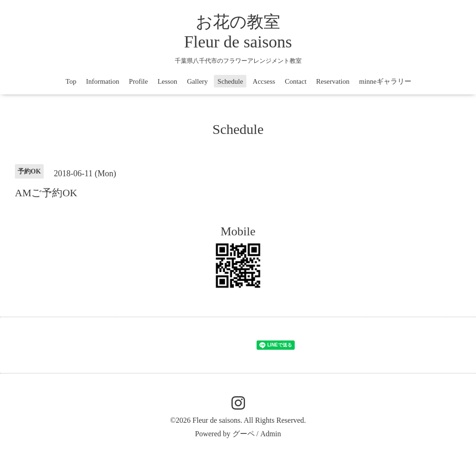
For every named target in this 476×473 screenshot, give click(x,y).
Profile (138, 81)
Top (71, 81)
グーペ (244, 434)
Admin (271, 434)
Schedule (230, 81)
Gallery (197, 81)
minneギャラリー (385, 81)
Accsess (264, 81)
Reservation (333, 81)
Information (103, 81)
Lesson (168, 81)
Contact (296, 81)
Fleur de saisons (216, 420)
